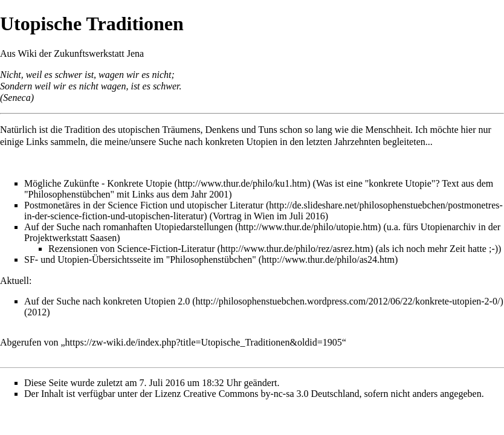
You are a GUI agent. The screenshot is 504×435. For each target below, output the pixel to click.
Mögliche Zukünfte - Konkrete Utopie (98, 183)
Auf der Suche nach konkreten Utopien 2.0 (107, 301)
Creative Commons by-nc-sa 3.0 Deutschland (271, 394)
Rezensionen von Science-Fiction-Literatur (131, 249)
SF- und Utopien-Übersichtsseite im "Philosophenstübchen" (140, 259)
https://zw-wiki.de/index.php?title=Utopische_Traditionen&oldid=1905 (204, 342)
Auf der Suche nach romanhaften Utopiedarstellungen (128, 227)
